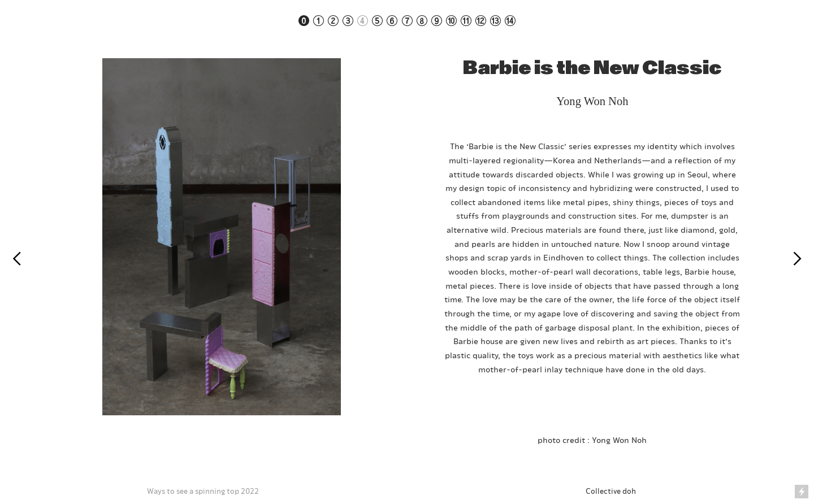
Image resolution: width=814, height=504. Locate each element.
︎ (17, 259)
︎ (797, 259)
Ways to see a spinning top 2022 (203, 491)
